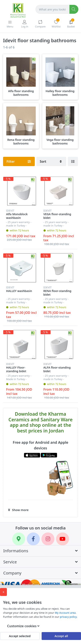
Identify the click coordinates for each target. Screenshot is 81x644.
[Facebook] (33, 539)
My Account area (65, 613)
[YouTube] (63, 539)
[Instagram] (48, 539)
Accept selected (20, 636)
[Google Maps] (19, 539)
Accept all (61, 636)
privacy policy (68, 617)
